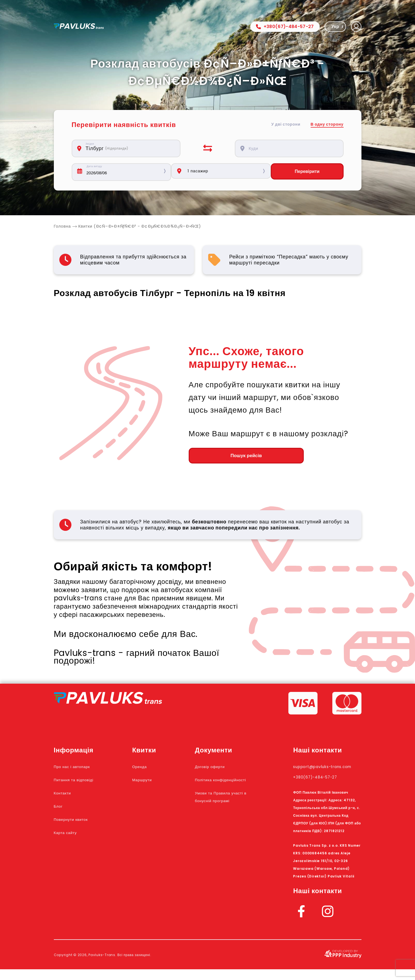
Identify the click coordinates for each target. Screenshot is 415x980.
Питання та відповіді (82, 783)
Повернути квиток (78, 822)
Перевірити (311, 172)
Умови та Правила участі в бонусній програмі (227, 811)
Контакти (66, 796)
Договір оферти (223, 769)
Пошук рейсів (219, 458)
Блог (60, 809)
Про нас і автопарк (79, 769)
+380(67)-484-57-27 (285, 27)
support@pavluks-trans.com (321, 773)
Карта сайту (70, 835)
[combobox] (129, 148)
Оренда (152, 769)
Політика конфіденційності (225, 786)
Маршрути (155, 783)
